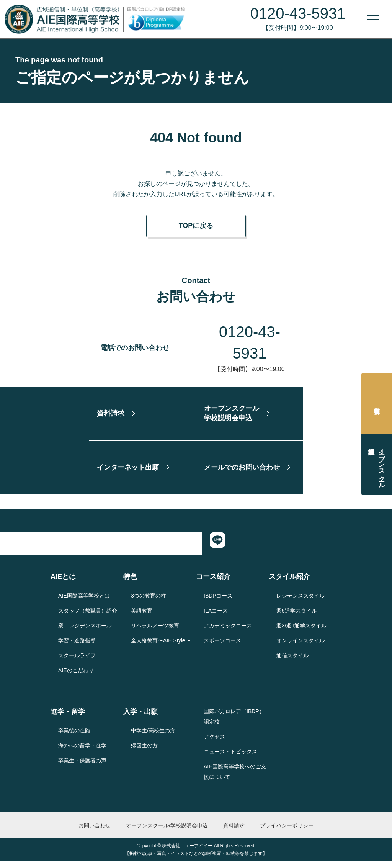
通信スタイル (292, 662)
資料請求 (377, 403)
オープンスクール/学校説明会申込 (167, 832)
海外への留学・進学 (82, 752)
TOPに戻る (196, 226)
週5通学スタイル (297, 617)
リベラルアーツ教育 (155, 632)
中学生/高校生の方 (153, 737)
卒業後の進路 (74, 737)
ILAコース (216, 617)
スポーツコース (222, 647)
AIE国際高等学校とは (84, 602)
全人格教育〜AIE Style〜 (161, 647)
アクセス (214, 743)
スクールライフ (77, 662)
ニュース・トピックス (230, 758)
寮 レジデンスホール (85, 632)
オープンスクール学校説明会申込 (382, 465)
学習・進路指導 (77, 647)
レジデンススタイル (301, 602)
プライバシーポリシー (287, 832)
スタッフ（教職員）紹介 (88, 617)
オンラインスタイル (301, 647)
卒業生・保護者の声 (82, 767)
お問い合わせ (95, 832)
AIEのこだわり (76, 677)
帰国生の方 (144, 752)
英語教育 (142, 617)
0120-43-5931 (250, 332)
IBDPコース (218, 602)
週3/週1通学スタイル (301, 632)
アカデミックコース (228, 632)
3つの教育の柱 (149, 602)
